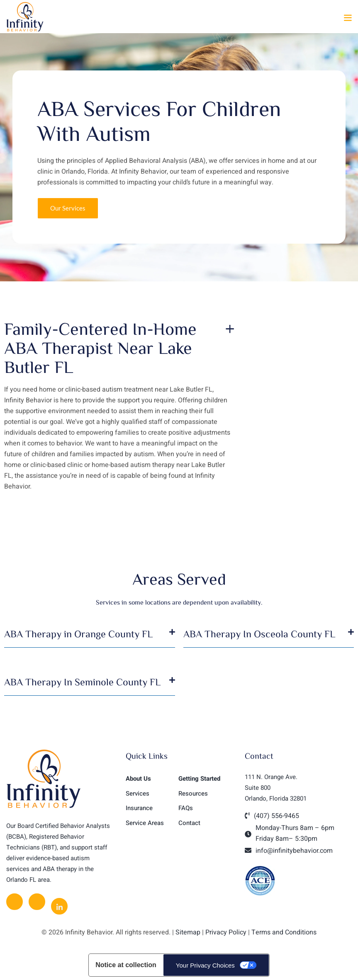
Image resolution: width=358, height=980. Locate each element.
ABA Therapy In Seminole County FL (82, 682)
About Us (138, 779)
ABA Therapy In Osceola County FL (259, 634)
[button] (348, 18)
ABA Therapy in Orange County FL (78, 634)
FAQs (186, 808)
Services (138, 794)
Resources (193, 794)
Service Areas (145, 823)
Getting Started (199, 779)
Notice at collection (126, 965)
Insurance (139, 808)
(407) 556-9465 (276, 816)
